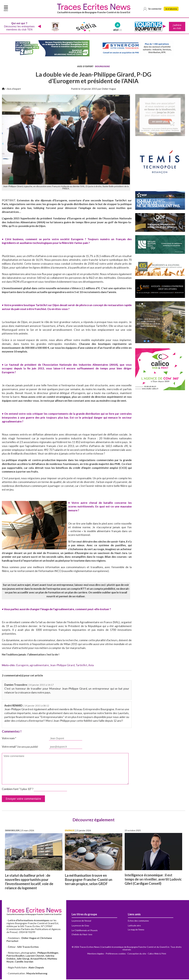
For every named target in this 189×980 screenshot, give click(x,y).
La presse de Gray (80, 926)
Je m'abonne (172, 9)
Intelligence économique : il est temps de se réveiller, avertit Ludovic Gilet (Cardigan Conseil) (153, 880)
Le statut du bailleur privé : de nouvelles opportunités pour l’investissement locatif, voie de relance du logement (29, 882)
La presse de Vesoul (81, 921)
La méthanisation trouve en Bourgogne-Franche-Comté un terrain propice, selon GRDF (89, 880)
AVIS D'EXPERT (85, 67)
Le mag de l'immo (136, 930)
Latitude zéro (134, 926)
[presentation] (39, 27)
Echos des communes (138, 921)
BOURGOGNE (102, 67)
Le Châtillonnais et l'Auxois (85, 931)
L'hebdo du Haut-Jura (82, 935)
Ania (91, 666)
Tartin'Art (81, 666)
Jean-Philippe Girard (62, 666)
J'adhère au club (177, 27)
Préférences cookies (116, 954)
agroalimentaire (39, 666)
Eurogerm (22, 666)
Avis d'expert (14, 89)
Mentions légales (96, 954)
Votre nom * (9, 739)
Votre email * (20, 747)
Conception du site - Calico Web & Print (147, 954)
